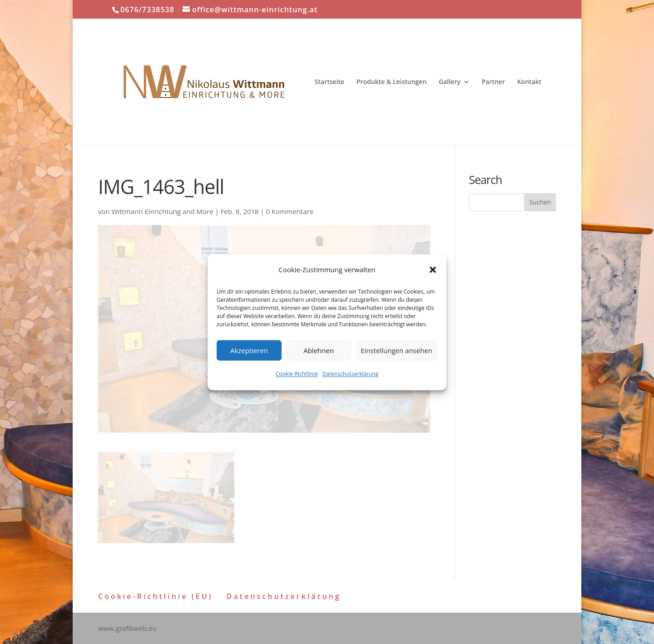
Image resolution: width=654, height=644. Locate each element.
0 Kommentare (290, 211)
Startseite (329, 82)
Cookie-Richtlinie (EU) (156, 596)
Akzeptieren (249, 350)
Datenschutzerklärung (351, 374)
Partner (493, 82)
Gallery (450, 82)
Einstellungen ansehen (396, 350)
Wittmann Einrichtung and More (163, 211)
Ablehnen (319, 350)
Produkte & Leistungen (392, 82)
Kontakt (529, 82)
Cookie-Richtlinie (297, 374)
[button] (433, 270)
